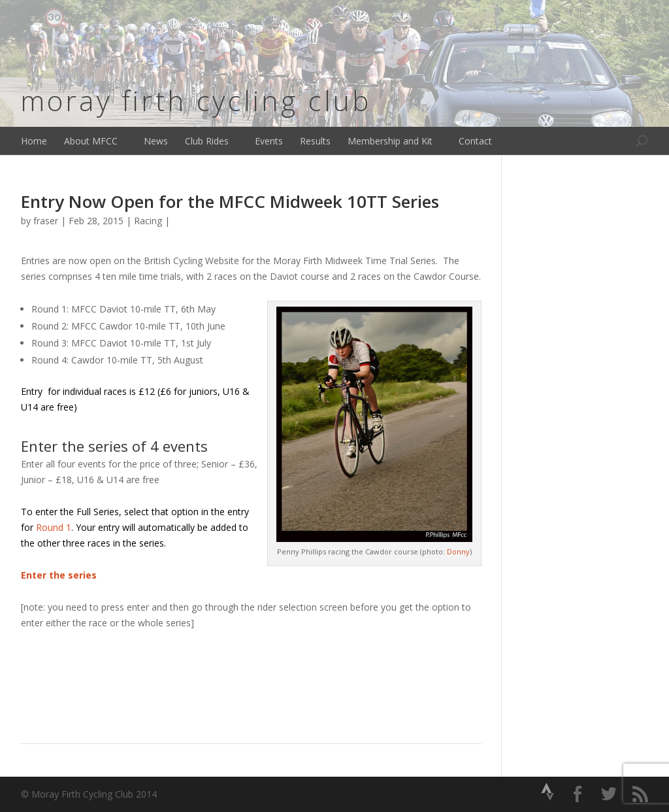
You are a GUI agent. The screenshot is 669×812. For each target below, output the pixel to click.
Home (34, 141)
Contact (475, 141)
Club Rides (207, 141)
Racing (148, 221)
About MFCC (91, 141)
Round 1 (54, 527)
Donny (458, 551)
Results (315, 141)
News (156, 141)
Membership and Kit (390, 141)
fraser (46, 221)
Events (269, 141)
